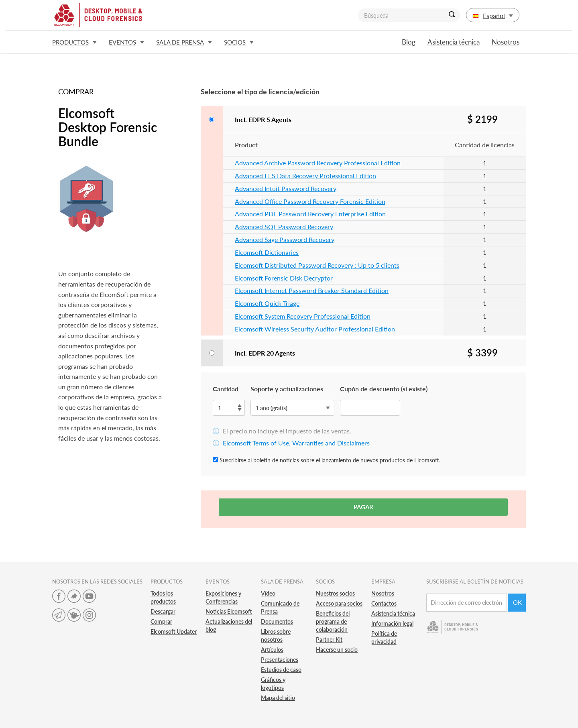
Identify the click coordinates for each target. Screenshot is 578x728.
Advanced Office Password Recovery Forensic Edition (310, 201)
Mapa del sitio (278, 698)
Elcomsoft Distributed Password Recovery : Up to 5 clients (317, 265)
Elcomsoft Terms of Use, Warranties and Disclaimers (296, 443)
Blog (409, 42)
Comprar (161, 621)
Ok (517, 602)
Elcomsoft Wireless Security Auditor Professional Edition (315, 329)
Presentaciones (280, 660)
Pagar (363, 507)
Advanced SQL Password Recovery (284, 227)
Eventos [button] (126, 42)
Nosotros (506, 42)
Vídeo (268, 593)
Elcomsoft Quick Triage (267, 303)
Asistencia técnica (454, 42)
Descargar (163, 611)
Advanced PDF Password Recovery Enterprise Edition (310, 214)
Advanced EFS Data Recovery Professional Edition (305, 176)
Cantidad (226, 389)
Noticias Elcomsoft (229, 611)
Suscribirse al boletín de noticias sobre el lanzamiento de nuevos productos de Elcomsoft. (327, 460)
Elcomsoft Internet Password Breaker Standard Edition (312, 290)
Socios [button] (239, 42)
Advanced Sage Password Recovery (285, 239)
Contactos (384, 603)
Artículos (272, 650)
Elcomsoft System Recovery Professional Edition (303, 316)
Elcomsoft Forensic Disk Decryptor (284, 278)
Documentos (277, 621)
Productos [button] (74, 42)
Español (493, 15)
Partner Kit (329, 640)
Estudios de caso (281, 670)
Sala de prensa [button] (184, 42)
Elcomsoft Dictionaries (267, 252)
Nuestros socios (335, 593)
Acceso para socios (339, 603)
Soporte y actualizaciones (287, 389)
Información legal (392, 623)
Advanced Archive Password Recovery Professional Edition (318, 163)
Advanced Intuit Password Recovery (286, 188)
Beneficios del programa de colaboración (333, 621)
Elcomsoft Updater (174, 631)
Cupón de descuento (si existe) (384, 389)
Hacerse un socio (337, 650)
